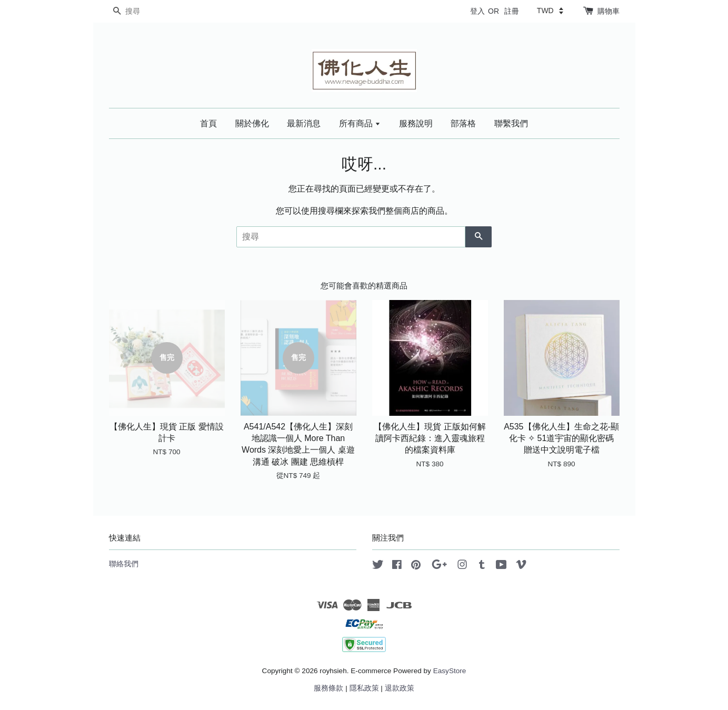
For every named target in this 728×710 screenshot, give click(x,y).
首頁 (208, 123)
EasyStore (450, 671)
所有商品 (360, 123)
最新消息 (304, 123)
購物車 (609, 11)
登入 (477, 11)
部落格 (463, 123)
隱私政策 (364, 688)
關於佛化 (252, 123)
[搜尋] (141, 11)
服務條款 (328, 688)
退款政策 (400, 688)
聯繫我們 (511, 123)
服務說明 (416, 123)
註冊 (512, 11)
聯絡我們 (124, 564)
